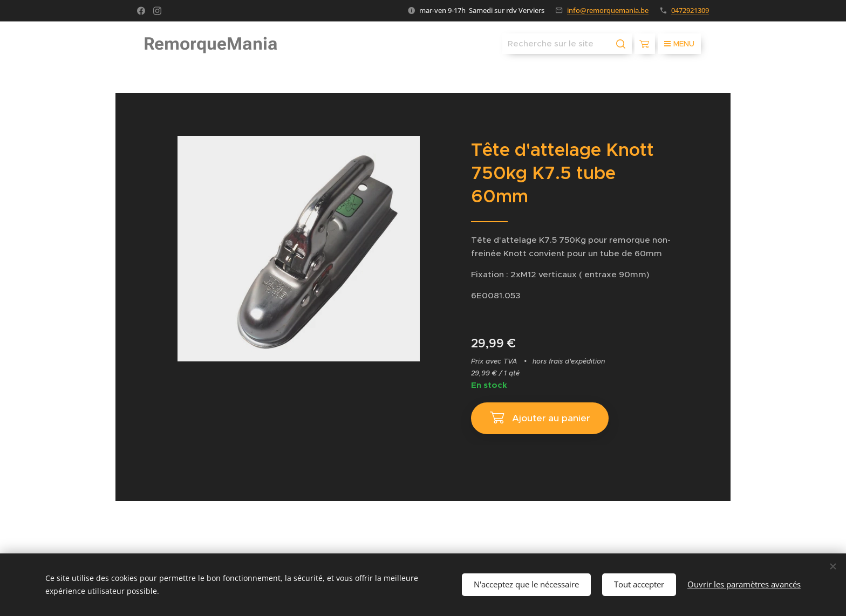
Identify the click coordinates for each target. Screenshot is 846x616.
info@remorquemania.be (608, 10)
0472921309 (690, 10)
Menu (679, 44)
